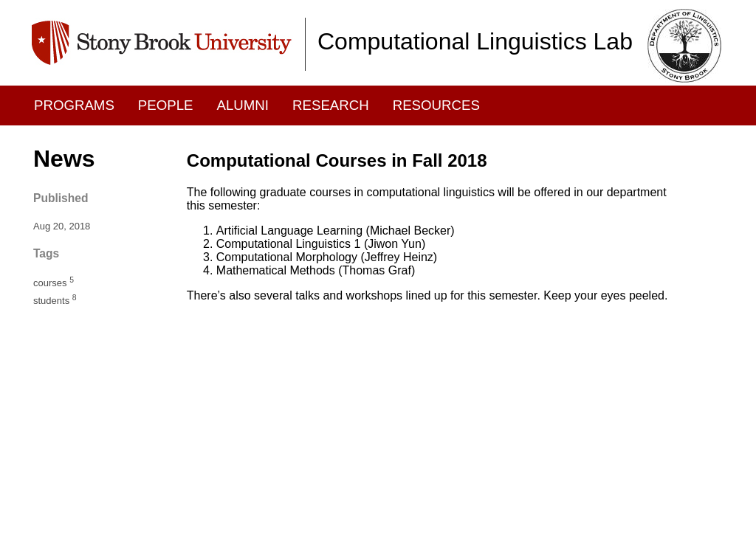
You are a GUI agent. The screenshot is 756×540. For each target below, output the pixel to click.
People (166, 105)
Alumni (243, 105)
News (64, 159)
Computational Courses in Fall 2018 (337, 160)
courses (54, 283)
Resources (436, 105)
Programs (74, 105)
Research (331, 105)
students (55, 301)
